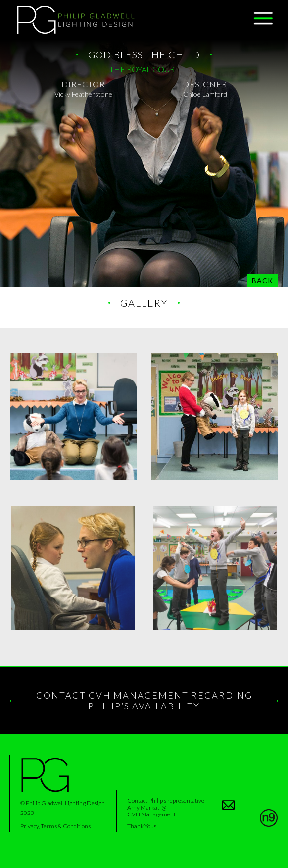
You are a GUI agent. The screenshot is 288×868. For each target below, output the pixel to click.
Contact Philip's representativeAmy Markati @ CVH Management (166, 807)
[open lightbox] (73, 417)
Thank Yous (142, 826)
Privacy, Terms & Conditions (55, 826)
